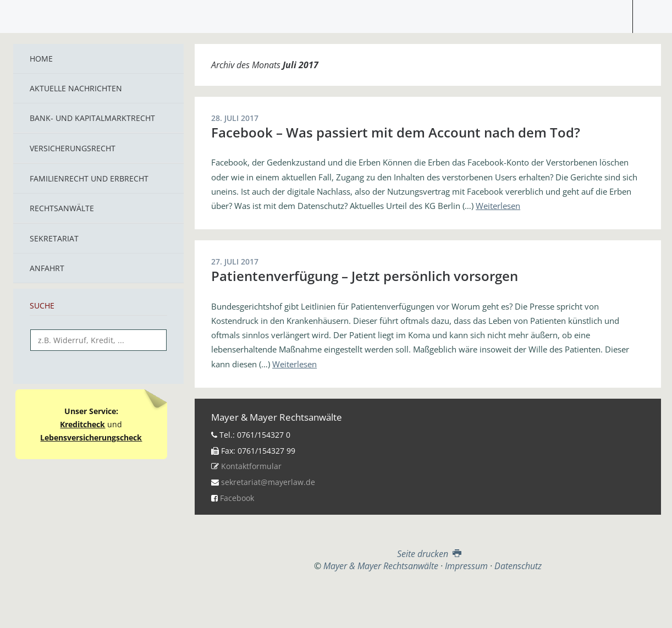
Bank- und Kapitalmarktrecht (92, 118)
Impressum (466, 566)
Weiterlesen (498, 206)
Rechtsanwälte (62, 208)
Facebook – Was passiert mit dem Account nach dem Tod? (396, 132)
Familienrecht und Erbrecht (89, 178)
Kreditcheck (82, 424)
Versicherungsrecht (73, 148)
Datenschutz (518, 566)
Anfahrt (47, 268)
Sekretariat (54, 238)
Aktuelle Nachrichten (76, 88)
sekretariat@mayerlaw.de (268, 482)
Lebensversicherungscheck (91, 437)
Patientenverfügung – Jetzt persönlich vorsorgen (365, 276)
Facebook (237, 498)
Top (428, 599)
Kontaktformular (251, 466)
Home (41, 59)
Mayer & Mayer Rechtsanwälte (336, 14)
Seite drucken (428, 554)
